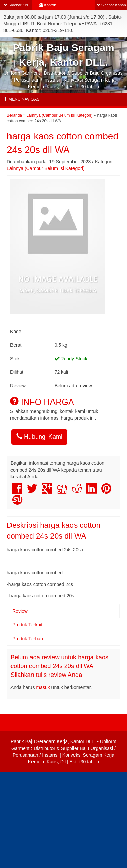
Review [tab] (20, 611)
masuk (43, 687)
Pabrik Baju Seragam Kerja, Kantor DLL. (53, 741)
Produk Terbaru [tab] (28, 639)
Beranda (14, 115)
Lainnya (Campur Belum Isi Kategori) (59, 115)
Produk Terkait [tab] (27, 625)
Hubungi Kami (39, 437)
